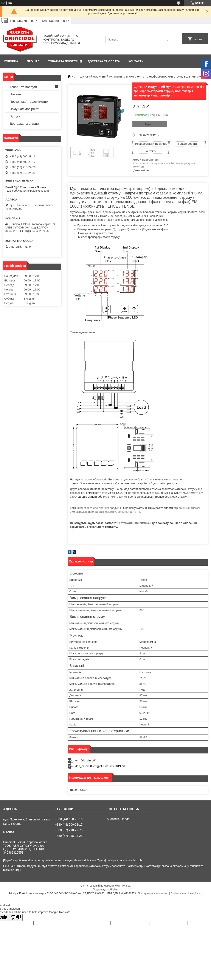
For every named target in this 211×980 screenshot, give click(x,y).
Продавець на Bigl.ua (105, 890)
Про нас (33, 61)
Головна (11, 61)
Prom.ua (126, 886)
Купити (150, 124)
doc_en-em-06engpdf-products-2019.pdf (100, 766)
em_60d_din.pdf (85, 760)
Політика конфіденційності (187, 893)
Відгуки (15, 116)
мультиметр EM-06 (115, 497)
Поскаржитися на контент (153, 893)
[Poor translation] (16, 917)
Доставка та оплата (104, 61)
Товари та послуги (63, 61)
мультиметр (191, 493)
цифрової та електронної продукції (99, 508)
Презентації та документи (29, 102)
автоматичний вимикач (135, 523)
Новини (15, 94)
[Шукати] (166, 40)
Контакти (136, 61)
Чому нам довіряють (25, 109)
